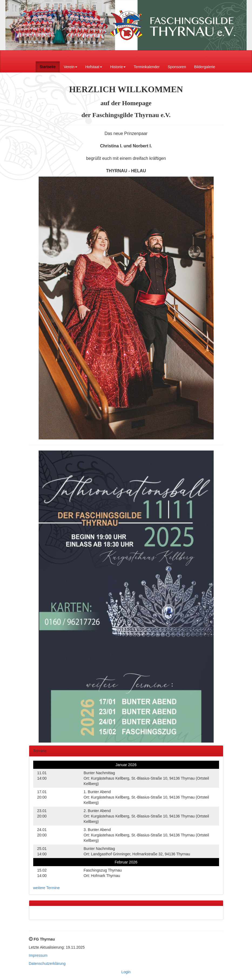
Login (126, 972)
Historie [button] (118, 67)
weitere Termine (47, 888)
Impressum (38, 955)
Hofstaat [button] (94, 67)
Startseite (48, 67)
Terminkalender (147, 67)
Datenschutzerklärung (47, 964)
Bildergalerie (205, 67)
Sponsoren (177, 67)
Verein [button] (70, 67)
